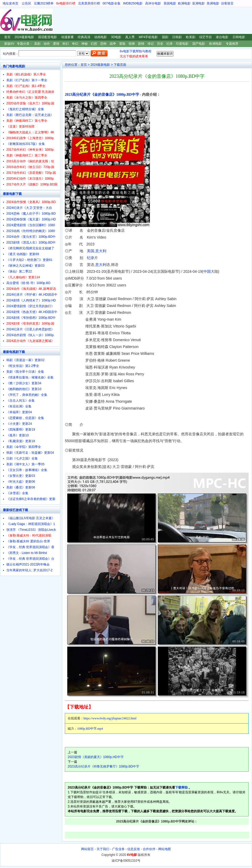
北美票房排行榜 (89, 3)
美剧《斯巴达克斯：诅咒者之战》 (30, 115)
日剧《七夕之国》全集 (22, 458)
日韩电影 (239, 37)
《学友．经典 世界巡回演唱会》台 (30, 559)
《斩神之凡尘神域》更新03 (25, 266)
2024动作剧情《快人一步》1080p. (30, 335)
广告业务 (118, 849)
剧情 (141, 44)
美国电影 (170, 3)
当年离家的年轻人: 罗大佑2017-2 (29, 570)
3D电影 (116, 37)
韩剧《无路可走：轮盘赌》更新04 (30, 453)
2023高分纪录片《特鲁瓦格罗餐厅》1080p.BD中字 (103, 766)
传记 (151, 44)
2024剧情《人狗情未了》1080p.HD (31, 300)
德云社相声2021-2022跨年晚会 (28, 564)
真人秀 (130, 37)
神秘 (85, 44)
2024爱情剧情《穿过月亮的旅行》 (30, 306)
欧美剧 (191, 37)
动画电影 (101, 37)
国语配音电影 (48, 37)
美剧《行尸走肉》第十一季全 (27, 80)
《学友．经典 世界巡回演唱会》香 (30, 547)
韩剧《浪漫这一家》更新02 (25, 360)
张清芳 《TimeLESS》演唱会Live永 (31, 530)
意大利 (101, 251)
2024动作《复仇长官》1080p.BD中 (31, 237)
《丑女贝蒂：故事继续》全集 (27, 470)
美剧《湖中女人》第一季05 (25, 464)
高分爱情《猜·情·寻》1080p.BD (28, 283)
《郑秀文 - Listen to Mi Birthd (27, 553)
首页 (7, 37)
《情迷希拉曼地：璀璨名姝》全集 (30, 377)
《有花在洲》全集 (19, 406)
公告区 (27, 3)
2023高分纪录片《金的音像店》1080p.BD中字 (102, 95)
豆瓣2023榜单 (44, 3)
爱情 (56, 44)
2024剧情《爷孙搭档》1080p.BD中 (31, 318)
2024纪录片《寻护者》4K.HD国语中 (32, 295)
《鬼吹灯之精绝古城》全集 (25, 109)
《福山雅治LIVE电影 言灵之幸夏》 (31, 518)
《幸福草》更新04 (19, 412)
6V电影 (5, 21)
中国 (207, 271)
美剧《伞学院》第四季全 (24, 447)
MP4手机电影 (148, 37)
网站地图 (165, 849)
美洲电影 (213, 3)
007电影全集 (112, 3)
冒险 (122, 44)
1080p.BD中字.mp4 (90, 729)
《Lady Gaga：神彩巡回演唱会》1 (31, 524)
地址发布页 (10, 3)
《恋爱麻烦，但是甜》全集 (25, 418)
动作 (47, 44)
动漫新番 (67, 37)
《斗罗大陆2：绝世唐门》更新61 (29, 260)
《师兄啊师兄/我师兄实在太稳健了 (30, 248)
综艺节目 (206, 37)
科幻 (66, 44)
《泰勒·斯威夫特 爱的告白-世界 (28, 541)
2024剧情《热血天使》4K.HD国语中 (32, 312)
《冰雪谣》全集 (17, 493)
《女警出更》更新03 (21, 476)
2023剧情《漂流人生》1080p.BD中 (31, 243)
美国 (91, 251)
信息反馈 (134, 849)
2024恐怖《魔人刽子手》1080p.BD (31, 214)
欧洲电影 (184, 3)
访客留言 (227, 3)
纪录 (170, 44)
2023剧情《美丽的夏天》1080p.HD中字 (96, 757)
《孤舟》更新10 (17, 435)
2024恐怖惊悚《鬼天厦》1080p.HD (31, 219)
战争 (113, 44)
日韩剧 (177, 37)
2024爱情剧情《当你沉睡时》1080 (31, 225)
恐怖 (103, 44)
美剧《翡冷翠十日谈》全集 (25, 372)
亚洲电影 (198, 3)
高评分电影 (153, 3)
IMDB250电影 (133, 3)
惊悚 (132, 44)
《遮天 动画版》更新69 (23, 254)
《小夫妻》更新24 (19, 424)
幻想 (94, 44)
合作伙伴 (149, 849)
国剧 (165, 37)
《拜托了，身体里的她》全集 (27, 395)
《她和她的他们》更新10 (24, 389)
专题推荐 (232, 44)
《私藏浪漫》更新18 (21, 441)
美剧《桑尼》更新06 (21, 487)
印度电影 (182, 44)
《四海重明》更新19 (21, 430)
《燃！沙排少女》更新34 (24, 383)
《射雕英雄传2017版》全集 (26, 144)
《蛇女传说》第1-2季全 (23, 366)
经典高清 (84, 37)
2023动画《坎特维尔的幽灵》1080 (31, 231)
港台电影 (222, 37)
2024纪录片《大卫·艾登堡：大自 (29, 208)
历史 (160, 44)
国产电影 (199, 44)
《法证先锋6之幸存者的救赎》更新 (31, 499)
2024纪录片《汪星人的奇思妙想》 (30, 329)
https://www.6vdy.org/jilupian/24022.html (110, 718)
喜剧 (37, 44)
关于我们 (103, 849)
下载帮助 (181, 788)
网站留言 (87, 849)
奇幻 (75, 44)
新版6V (9, 44)
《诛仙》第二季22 (19, 271)
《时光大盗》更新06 (21, 482)
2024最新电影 (24, 37)
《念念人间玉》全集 (20, 401)
